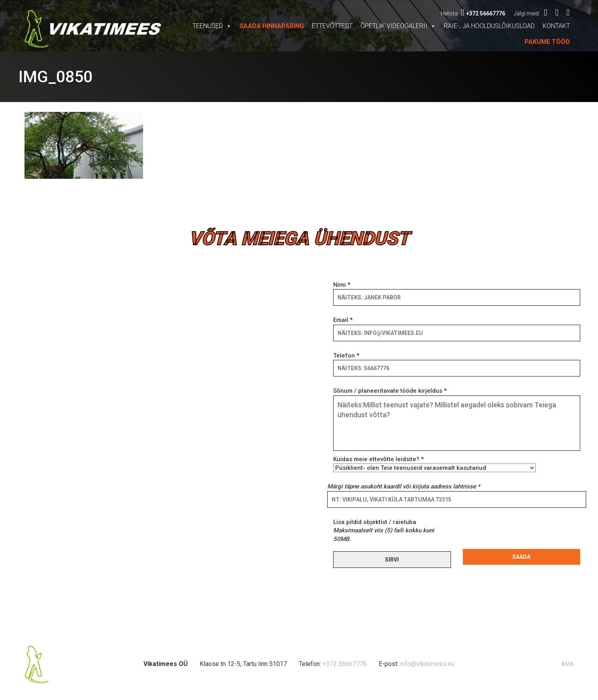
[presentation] (523, 534)
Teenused (212, 26)
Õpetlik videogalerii (398, 26)
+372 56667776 (483, 13)
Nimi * (457, 291)
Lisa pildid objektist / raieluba (384, 531)
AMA (568, 664)
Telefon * (457, 362)
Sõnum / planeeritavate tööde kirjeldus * (457, 420)
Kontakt (556, 26)
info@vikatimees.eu (427, 664)
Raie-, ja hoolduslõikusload (489, 26)
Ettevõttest (332, 26)
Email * (457, 326)
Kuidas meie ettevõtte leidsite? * (434, 464)
